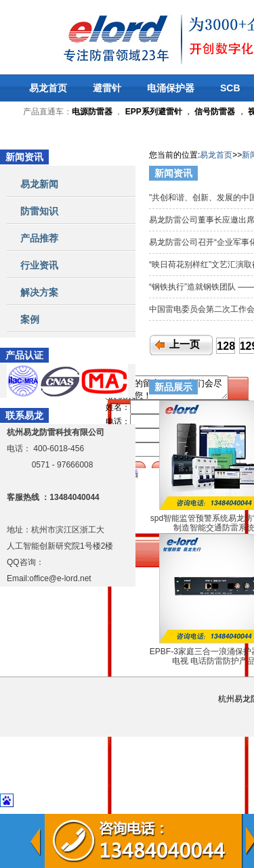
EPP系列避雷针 (154, 112)
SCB (230, 88)
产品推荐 (39, 238)
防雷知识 (39, 211)
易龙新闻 (39, 184)
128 (226, 346)
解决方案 (39, 292)
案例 (30, 319)
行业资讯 (39, 265)
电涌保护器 (171, 88)
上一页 (185, 344)
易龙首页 (48, 88)
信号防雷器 (215, 112)
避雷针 (107, 88)
